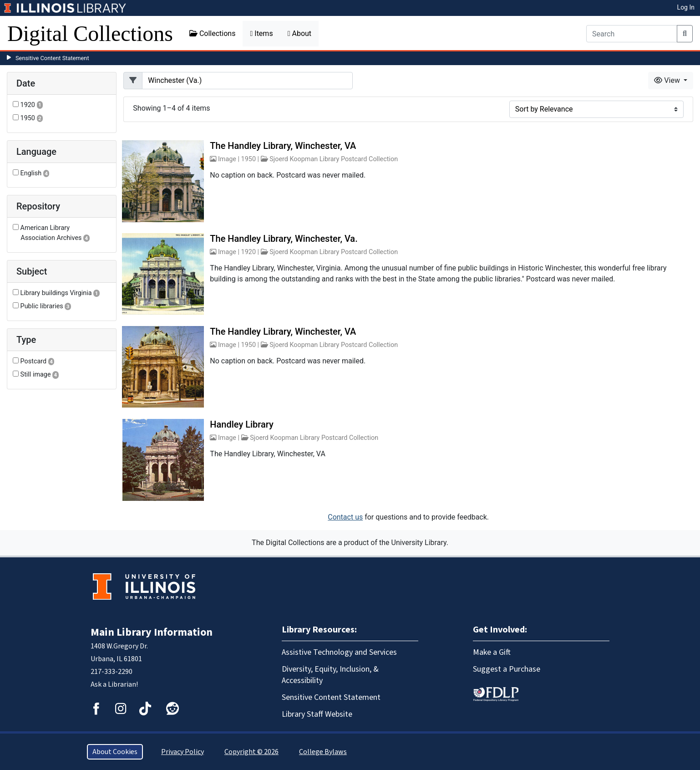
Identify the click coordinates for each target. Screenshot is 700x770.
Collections (213, 33)
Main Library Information (152, 632)
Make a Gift (492, 652)
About (299, 33)
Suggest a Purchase (507, 669)
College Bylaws (323, 752)
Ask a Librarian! (114, 684)
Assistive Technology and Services (339, 652)
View (668, 80)
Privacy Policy (183, 752)
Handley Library (242, 424)
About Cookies (115, 752)
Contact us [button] (345, 517)
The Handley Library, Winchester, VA (283, 146)
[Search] (632, 34)
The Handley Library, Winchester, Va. (284, 239)
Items (261, 33)
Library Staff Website (317, 714)
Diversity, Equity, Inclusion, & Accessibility (330, 675)
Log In (686, 7)
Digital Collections (90, 33)
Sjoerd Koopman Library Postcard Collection (334, 159)
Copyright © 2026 (251, 752)
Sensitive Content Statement (52, 58)
